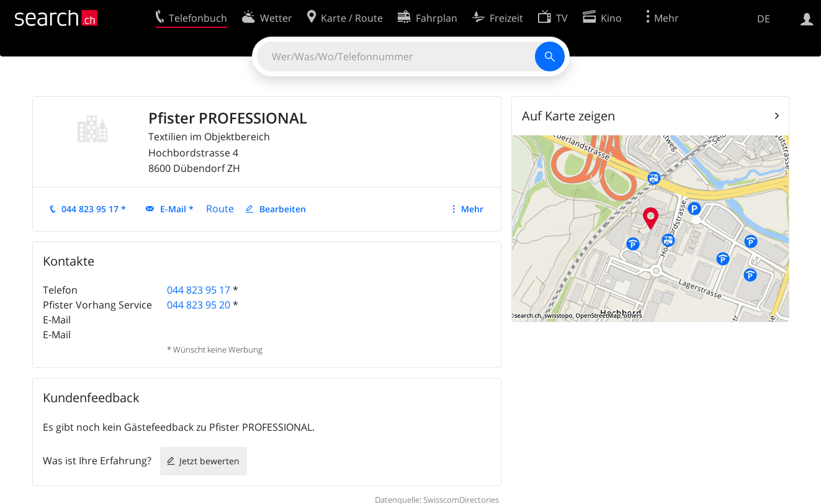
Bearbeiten (283, 209)
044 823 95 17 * (94, 209)
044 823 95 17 (199, 290)
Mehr (472, 209)
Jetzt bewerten (209, 461)
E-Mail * (177, 209)
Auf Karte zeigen (568, 116)
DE (764, 19)
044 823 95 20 (199, 305)
